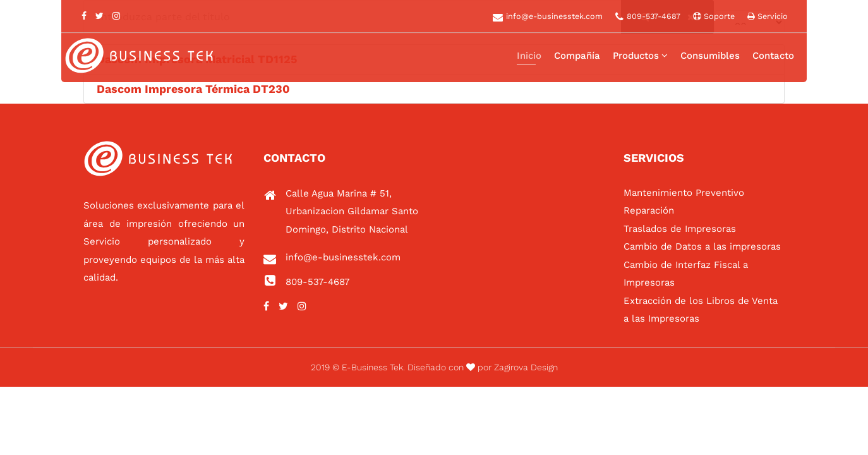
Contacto (773, 56)
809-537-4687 (654, 16)
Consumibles (710, 56)
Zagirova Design (526, 367)
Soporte (718, 16)
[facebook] (84, 16)
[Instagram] (116, 16)
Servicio (771, 16)
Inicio (529, 56)
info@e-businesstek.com (554, 16)
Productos (636, 56)
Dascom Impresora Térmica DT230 (193, 89)
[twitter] (99, 16)
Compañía (577, 56)
